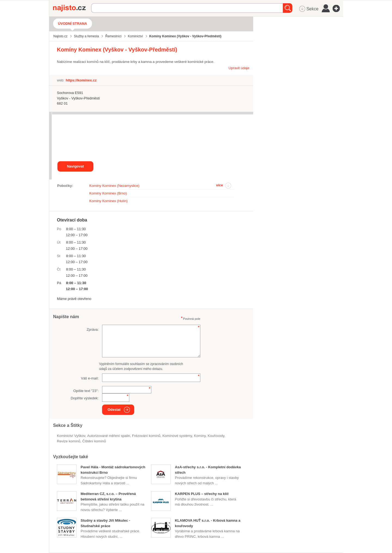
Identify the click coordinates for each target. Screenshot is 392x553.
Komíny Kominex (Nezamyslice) (114, 186)
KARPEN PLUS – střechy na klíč (202, 494)
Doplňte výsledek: (85, 398)
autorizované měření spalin (109, 436)
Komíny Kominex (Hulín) (108, 201)
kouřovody (216, 436)
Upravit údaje (239, 68)
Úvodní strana (73, 24)
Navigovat (75, 166)
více (220, 185)
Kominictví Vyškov (71, 436)
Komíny (200, 436)
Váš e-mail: (90, 378)
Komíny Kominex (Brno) (108, 193)
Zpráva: (93, 329)
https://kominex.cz (81, 80)
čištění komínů (94, 441)
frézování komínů (146, 436)
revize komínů (69, 441)
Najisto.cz (72, 8)
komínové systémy (177, 436)
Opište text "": (86, 391)
